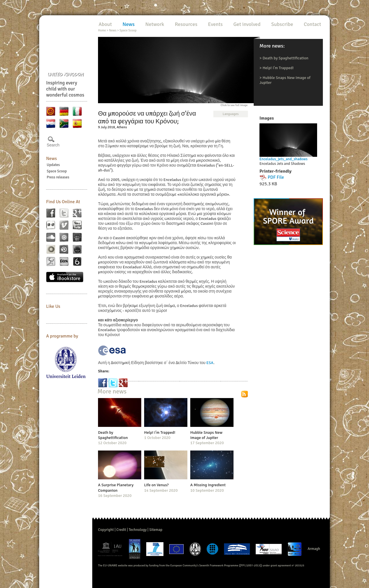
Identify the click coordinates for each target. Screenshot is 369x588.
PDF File (276, 177)
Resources (186, 24)
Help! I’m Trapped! (278, 68)
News (51, 159)
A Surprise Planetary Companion (116, 488)
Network (155, 24)
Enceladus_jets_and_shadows (284, 159)
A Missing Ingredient (208, 485)
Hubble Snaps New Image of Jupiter (206, 435)
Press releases (58, 177)
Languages (230, 114)
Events (215, 24)
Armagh (314, 549)
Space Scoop (57, 171)
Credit (121, 530)
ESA (210, 363)
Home (102, 30)
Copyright (106, 530)
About (105, 24)
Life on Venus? (156, 485)
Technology (138, 530)
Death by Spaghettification (286, 58)
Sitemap (156, 530)
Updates (53, 165)
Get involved (247, 24)
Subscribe (282, 24)
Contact (312, 24)
